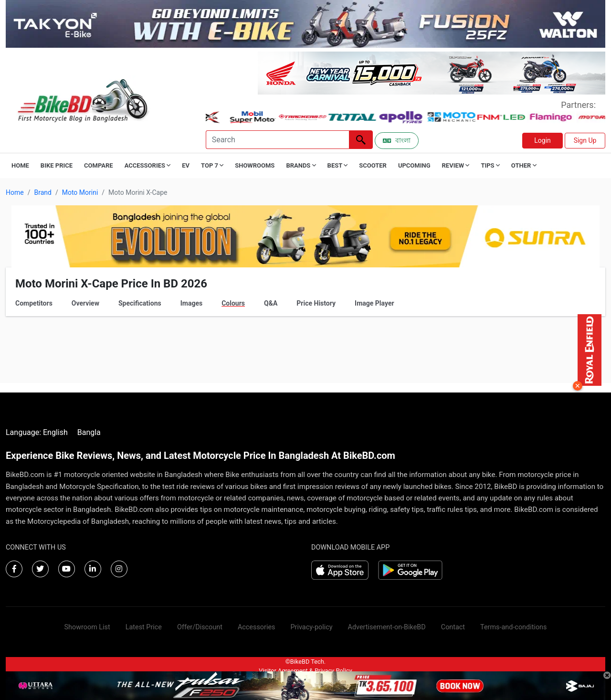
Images (191, 303)
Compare (99, 165)
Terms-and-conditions (513, 627)
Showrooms (255, 165)
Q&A (271, 303)
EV (186, 165)
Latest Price (144, 627)
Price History (316, 303)
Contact (453, 627)
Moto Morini (80, 192)
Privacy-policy (311, 627)
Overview (85, 303)
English (55, 432)
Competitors (34, 303)
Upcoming (414, 165)
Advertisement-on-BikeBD (387, 627)
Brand (42, 192)
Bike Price (57, 165)
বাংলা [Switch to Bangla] (397, 140)
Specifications (140, 303)
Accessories (257, 627)
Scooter (373, 165)
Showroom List (87, 627)
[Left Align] (361, 140)
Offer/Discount (200, 627)
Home (20, 165)
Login (543, 140)
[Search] (277, 140)
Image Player (374, 303)
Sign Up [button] (585, 140)
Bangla (89, 432)
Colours (233, 303)
